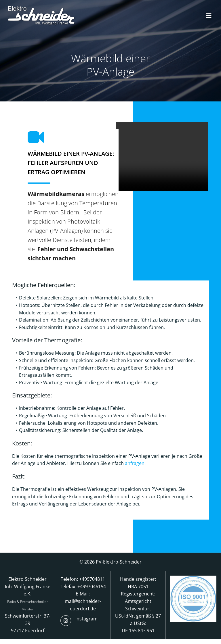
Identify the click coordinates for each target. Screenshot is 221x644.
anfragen (135, 466)
